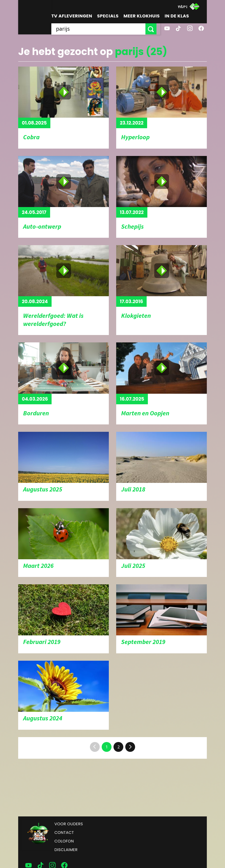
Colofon (64, 841)
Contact (64, 833)
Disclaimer (66, 850)
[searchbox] (100, 29)
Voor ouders (69, 824)
